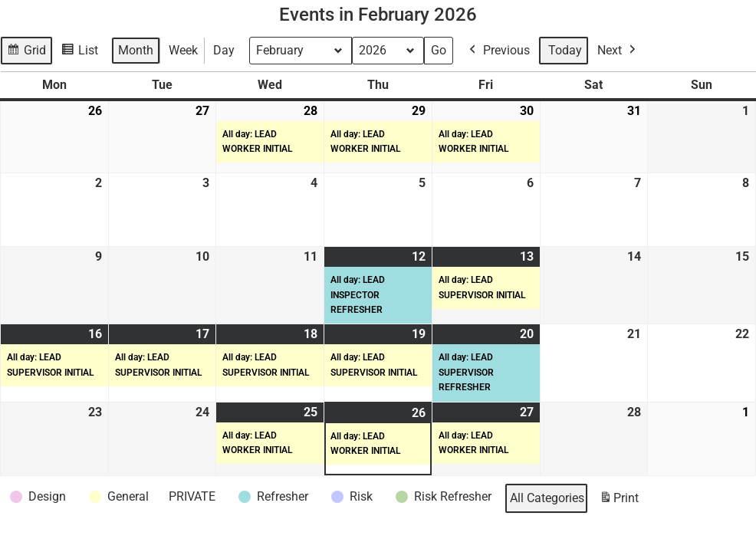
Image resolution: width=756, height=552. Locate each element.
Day (224, 50)
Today (565, 50)
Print (619, 501)
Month (136, 50)
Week (183, 50)
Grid (27, 53)
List (82, 53)
